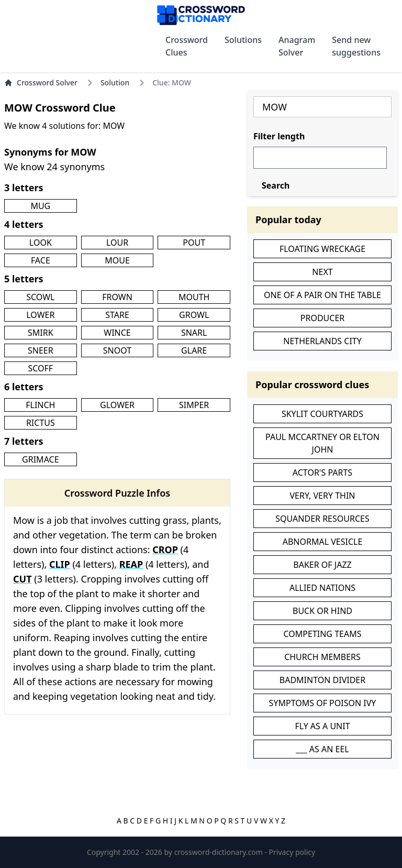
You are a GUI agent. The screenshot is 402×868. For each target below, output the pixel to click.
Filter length (279, 136)
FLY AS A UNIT (322, 726)
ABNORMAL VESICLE (323, 542)
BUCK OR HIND (322, 611)
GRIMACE (40, 459)
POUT (194, 243)
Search (276, 185)
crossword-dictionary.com (220, 852)
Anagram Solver (297, 46)
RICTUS (41, 423)
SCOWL (40, 297)
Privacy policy (292, 852)
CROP (165, 550)
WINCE (117, 333)
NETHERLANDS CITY (322, 341)
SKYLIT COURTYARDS (322, 414)
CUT (23, 579)
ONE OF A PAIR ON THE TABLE (322, 295)
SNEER (41, 350)
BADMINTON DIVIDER (322, 680)
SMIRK (41, 333)
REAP (131, 564)
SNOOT (117, 350)
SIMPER (194, 405)
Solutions (243, 40)
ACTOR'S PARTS (322, 473)
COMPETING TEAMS (323, 634)
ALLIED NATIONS (322, 588)
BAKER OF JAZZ (322, 565)
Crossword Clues (187, 46)
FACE (41, 260)
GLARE (194, 350)
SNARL (194, 333)
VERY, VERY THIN (323, 496)
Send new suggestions (356, 46)
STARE (117, 315)
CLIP (60, 564)
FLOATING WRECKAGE (322, 249)
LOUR (117, 243)
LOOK (41, 243)
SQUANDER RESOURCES (322, 519)
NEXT (322, 272)
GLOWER (117, 405)
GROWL (194, 315)
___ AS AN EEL (322, 749)
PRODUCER (322, 318)
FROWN (117, 297)
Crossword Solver (41, 83)
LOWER (40, 315)
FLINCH (40, 405)
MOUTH (194, 297)
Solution (115, 83)
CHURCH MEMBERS (322, 657)
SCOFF (40, 368)
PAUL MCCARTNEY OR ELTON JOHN (322, 443)
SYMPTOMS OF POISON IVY (323, 703)
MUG (40, 206)
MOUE (117, 260)
